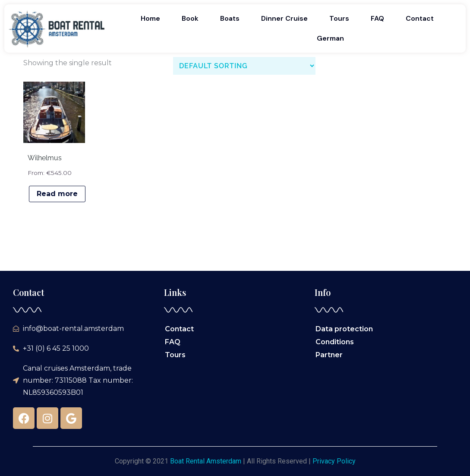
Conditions (335, 342)
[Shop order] (244, 66)
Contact (420, 18)
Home (150, 18)
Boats (230, 18)
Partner (329, 355)
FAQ (377, 18)
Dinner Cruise (284, 18)
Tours (339, 18)
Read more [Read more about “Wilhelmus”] (57, 194)
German (330, 38)
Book (190, 18)
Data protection (344, 329)
